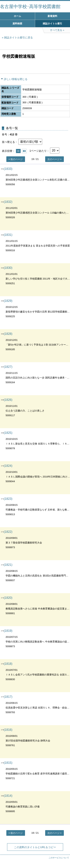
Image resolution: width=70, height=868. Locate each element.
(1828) (8, 334)
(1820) (8, 598)
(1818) (8, 664)
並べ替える (8, 142)
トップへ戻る (63, 858)
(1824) (8, 466)
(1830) (8, 268)
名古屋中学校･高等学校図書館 (30, 6)
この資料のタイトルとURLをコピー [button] (35, 847)
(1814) (8, 796)
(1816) (8, 730)
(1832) (8, 202)
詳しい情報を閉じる (16, 79)
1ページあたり (38, 151)
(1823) (8, 499)
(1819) (8, 631)
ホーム (17, 16)
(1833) (8, 169)
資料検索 (17, 24)
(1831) (8, 235)
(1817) (8, 697)
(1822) (8, 532)
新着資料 (52, 16)
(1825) (8, 433)
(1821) (8, 565)
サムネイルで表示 (24, 151)
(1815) (8, 763)
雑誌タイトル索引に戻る (18, 37)
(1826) (8, 400)
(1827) (8, 367)
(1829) (8, 301)
